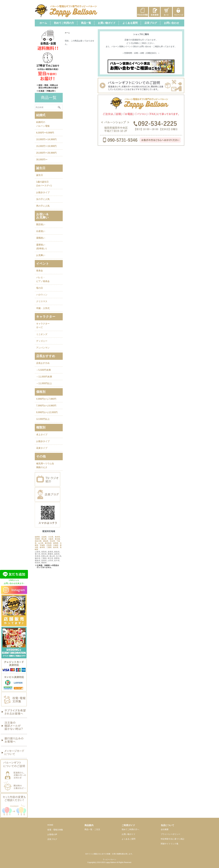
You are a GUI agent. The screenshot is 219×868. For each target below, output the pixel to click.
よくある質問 (130, 23)
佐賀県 (44, 537)
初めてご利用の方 (64, 23)
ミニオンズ (42, 334)
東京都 (57, 539)
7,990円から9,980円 (46, 406)
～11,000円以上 (44, 383)
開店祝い (41, 224)
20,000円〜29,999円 (46, 153)
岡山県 (44, 539)
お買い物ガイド (107, 23)
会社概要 (165, 829)
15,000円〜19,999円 (46, 146)
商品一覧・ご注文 (92, 829)
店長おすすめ (43, 363)
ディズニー (42, 341)
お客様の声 (52, 834)
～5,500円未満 (43, 370)
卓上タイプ (42, 435)
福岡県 (37, 537)
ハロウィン (42, 295)
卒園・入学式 (43, 308)
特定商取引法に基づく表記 (172, 839)
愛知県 (46, 541)
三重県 (49, 547)
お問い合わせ (172, 23)
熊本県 (57, 537)
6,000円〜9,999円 (45, 133)
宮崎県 (37, 539)
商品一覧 (86, 23)
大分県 (51, 537)
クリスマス (42, 301)
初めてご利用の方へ (130, 829)
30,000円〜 (42, 160)
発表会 (40, 271)
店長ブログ (151, 23)
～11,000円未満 (44, 377)
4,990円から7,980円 (46, 399)
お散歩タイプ (43, 192)
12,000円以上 (43, 419)
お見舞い (41, 255)
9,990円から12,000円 (47, 412)
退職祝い (41, 238)
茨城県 (42, 545)
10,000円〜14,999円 (46, 139)
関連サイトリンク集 (170, 844)
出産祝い (41, 231)
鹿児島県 (48, 543)
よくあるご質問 (128, 839)
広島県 (49, 545)
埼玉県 (52, 541)
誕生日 (40, 175)
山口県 (41, 543)
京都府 (56, 545)
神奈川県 (38, 541)
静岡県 (56, 543)
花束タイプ (42, 448)
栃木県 (56, 547)
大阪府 (51, 539)
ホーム (43, 23)
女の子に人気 (43, 199)
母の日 (40, 288)
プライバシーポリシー (171, 834)
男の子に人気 (43, 206)
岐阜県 (42, 547)
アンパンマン (43, 348)
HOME (50, 825)
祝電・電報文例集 (55, 830)
